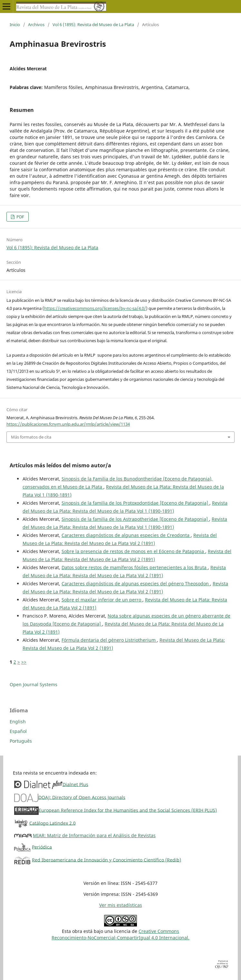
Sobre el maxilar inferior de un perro (102, 600)
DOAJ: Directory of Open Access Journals (82, 797)
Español (18, 731)
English (18, 722)
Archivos (36, 25)
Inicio (15, 25)
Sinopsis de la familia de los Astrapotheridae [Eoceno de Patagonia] (135, 519)
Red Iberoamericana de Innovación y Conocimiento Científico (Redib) (106, 860)
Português (21, 741)
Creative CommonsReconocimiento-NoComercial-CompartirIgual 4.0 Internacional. (120, 934)
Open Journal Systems (34, 684)
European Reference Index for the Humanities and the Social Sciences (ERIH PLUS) (128, 810)
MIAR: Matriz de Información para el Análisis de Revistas (94, 835)
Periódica (42, 847)
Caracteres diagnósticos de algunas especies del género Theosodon (136, 584)
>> (24, 662)
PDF (20, 217)
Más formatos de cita (31, 437)
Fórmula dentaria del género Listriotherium (109, 640)
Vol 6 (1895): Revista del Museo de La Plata (93, 25)
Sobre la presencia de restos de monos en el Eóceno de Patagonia (133, 551)
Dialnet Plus (75, 784)
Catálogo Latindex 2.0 (53, 823)
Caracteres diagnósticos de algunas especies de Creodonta (126, 535)
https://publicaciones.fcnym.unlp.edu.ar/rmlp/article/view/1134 (68, 424)
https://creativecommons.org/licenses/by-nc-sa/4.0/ (95, 308)
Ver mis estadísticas (121, 905)
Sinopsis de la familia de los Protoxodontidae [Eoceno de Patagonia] (135, 503)
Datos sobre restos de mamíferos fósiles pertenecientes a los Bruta (135, 567)
